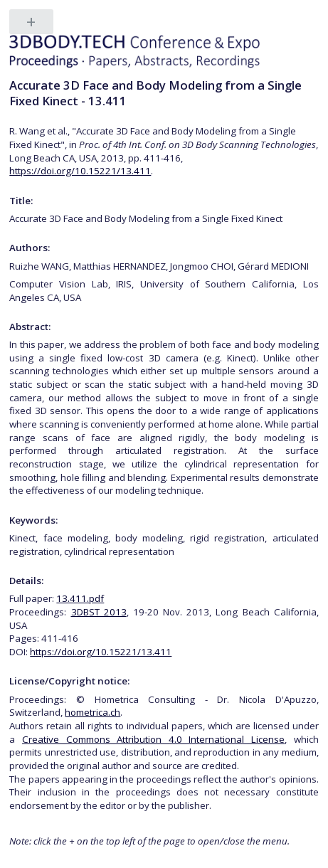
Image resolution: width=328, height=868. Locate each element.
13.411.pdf (80, 598)
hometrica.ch (92, 712)
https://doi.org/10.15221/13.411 (80, 171)
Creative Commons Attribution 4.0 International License (153, 739)
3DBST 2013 (99, 612)
